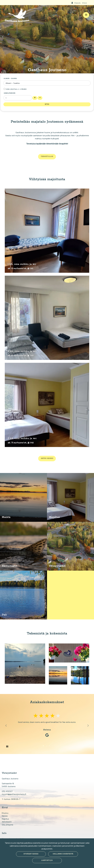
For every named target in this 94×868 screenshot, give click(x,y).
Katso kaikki (47, 458)
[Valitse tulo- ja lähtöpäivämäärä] (47, 83)
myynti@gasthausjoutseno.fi (14, 794)
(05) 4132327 (7, 791)
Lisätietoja (47, 860)
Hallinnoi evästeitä (63, 854)
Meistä (5, 816)
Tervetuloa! (47, 157)
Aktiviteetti (7, 822)
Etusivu (5, 813)
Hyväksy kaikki (31, 854)
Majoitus (5, 819)
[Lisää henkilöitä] (35, 98)
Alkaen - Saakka (10, 78)
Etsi (47, 104)
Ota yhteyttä (7, 825)
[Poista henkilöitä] (40, 98)
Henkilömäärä (10, 93)
